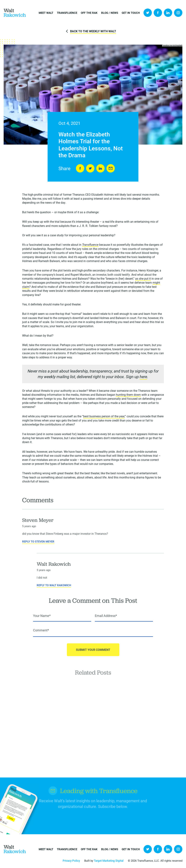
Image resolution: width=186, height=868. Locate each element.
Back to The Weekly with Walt (93, 31)
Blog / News (110, 13)
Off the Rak (89, 13)
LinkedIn (168, 13)
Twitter (148, 13)
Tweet (90, 168)
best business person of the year (104, 417)
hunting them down (128, 396)
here (143, 377)
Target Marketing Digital (109, 861)
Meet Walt (46, 13)
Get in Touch (131, 13)
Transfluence (67, 13)
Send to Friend (111, 168)
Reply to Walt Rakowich (54, 589)
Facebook (158, 13)
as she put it (143, 279)
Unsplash (179, 46)
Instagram (178, 13)
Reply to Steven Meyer (38, 546)
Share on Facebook (80, 168)
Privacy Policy (71, 861)
